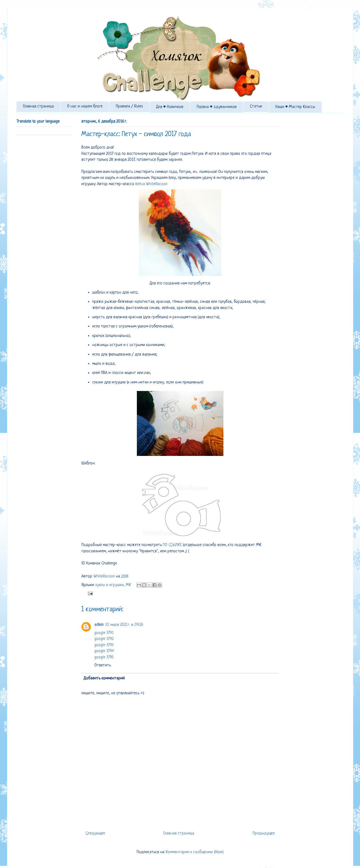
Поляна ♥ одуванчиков (217, 107)
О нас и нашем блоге (85, 106)
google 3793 (104, 645)
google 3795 (104, 657)
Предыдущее (264, 834)
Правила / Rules (129, 106)
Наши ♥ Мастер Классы (295, 107)
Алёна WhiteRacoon (151, 184)
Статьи (256, 106)
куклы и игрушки (110, 585)
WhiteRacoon (105, 576)
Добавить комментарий (104, 678)
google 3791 (104, 633)
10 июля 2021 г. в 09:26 (124, 625)
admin (99, 625)
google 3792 (104, 639)
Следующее (95, 834)
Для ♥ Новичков (170, 107)
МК (128, 585)
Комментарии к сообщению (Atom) (195, 852)
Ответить (103, 665)
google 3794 (104, 651)
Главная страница (38, 106)
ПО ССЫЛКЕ (172, 545)
